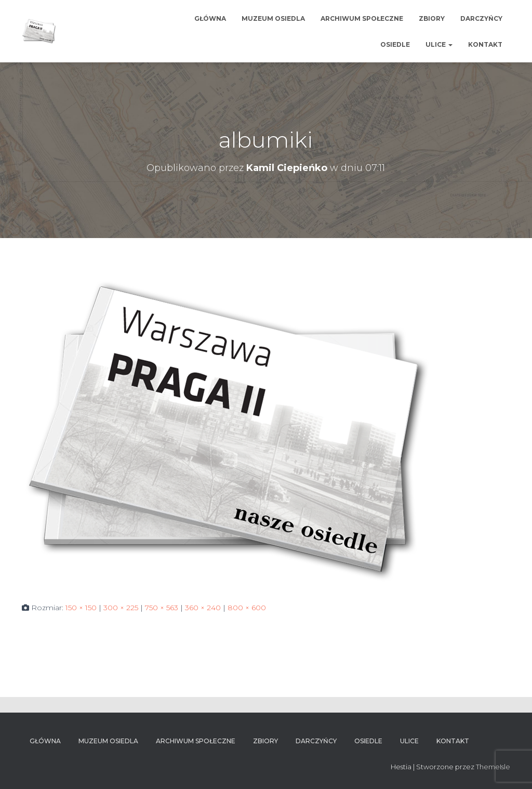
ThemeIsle (493, 767)
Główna (210, 18)
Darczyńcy (481, 18)
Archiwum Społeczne (362, 18)
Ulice (439, 44)
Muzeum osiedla (273, 18)
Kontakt (485, 44)
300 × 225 (121, 608)
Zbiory (432, 18)
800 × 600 (247, 608)
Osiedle (395, 44)
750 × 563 (162, 608)
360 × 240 (203, 608)
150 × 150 (81, 608)
